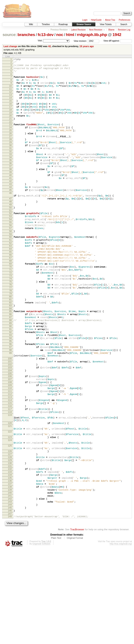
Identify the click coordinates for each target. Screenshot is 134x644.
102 (10, 427)
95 (10, 399)
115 (10, 473)
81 (10, 349)
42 (49, 46)
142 (10, 589)
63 (10, 284)
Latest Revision (78, 30)
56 (10, 259)
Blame (111, 30)
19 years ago (87, 46)
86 (10, 366)
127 (10, 536)
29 (10, 159)
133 (10, 557)
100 (10, 420)
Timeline (46, 24)
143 (10, 593)
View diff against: (118, 41)
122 (10, 508)
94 (10, 395)
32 (10, 170)
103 (10, 431)
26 (10, 148)
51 (10, 242)
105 (10, 438)
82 (10, 352)
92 (10, 388)
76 (10, 331)
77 (10, 334)
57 (10, 263)
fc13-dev (46, 35)
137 (10, 571)
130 (10, 547)
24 (10, 141)
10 (10, 91)
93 (10, 391)
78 (10, 338)
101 (10, 424)
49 (10, 235)
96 (10, 402)
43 (10, 210)
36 (10, 184)
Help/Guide (96, 20)
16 (10, 113)
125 (10, 526)
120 (10, 498)
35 (10, 181)
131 (10, 550)
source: (10, 35)
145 (10, 600)
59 (10, 270)
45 (10, 217)
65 (10, 291)
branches (26, 35)
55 (10, 255)
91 (10, 384)
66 (10, 294)
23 (10, 137)
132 (10, 553)
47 (10, 227)
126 (10, 532)
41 (10, 202)
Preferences (125, 20)
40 (10, 199)
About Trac (110, 20)
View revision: (80, 41)
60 (10, 273)
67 (10, 298)
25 (10, 144)
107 (10, 444)
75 (10, 327)
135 (10, 564)
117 (10, 481)
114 (10, 470)
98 (10, 409)
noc (60, 35)
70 (10, 309)
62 (10, 280)
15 (10, 109)
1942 (117, 35)
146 (10, 604)
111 (10, 459)
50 (10, 238)
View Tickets (106, 24)
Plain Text (56, 632)
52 (10, 245)
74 (10, 323)
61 (10, 276)
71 (10, 313)
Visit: (40, 41)
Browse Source (84, 24)
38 (10, 192)
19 (10, 124)
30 (10, 163)
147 (10, 608)
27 (10, 152)
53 (10, 248)
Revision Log (124, 30)
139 (10, 579)
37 (10, 188)
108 (10, 448)
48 (10, 231)
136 (10, 568)
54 (10, 252)
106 (10, 441)
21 (10, 131)
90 (10, 380)
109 (10, 452)
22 (10, 134)
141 (10, 586)
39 (10, 195)
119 (10, 488)
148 (10, 610)
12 (10, 98)
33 (10, 173)
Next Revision (96, 30)
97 (10, 406)
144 (10, 597)
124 (10, 519)
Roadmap (63, 24)
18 (10, 120)
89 (10, 377)
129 (10, 543)
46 (10, 220)
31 (10, 166)
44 (10, 213)
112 (10, 462)
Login (85, 20)
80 (10, 345)
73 (10, 320)
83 (10, 356)
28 (10, 155)
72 (10, 316)
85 (10, 362)
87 (10, 370)
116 (10, 477)
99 (10, 413)
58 (10, 266)
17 (10, 116)
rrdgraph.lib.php (92, 35)
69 (10, 305)
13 (10, 102)
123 (10, 515)
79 (10, 341)
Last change (10, 46)
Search (124, 24)
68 (10, 302)
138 (10, 575)
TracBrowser (77, 624)
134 (10, 560)
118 (10, 484)
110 (10, 455)
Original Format (75, 632)
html (70, 35)
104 (10, 434)
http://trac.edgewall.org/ (121, 638)
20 (10, 127)
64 (10, 287)
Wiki (31, 24)
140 (10, 582)
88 (10, 373)
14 (10, 105)
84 (10, 360)
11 (10, 95)
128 (10, 540)
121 (10, 501)
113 (10, 466)
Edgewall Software (41, 638)
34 (10, 177)
